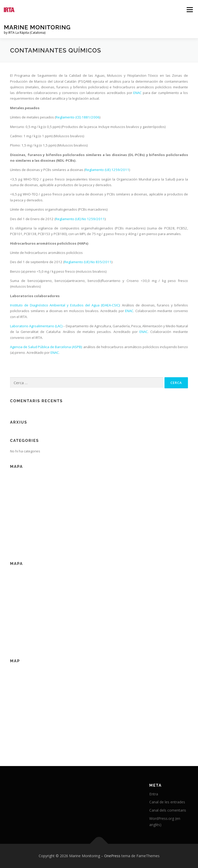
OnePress (112, 856)
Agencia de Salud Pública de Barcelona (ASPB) (46, 347)
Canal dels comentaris (168, 810)
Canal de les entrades (167, 802)
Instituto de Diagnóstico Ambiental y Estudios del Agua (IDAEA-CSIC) (65, 305)
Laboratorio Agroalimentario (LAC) (36, 326)
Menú (190, 10)
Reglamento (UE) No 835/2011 (88, 262)
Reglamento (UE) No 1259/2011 (80, 219)
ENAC (137, 93)
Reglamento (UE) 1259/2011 (107, 170)
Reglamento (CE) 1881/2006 (78, 117)
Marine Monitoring (37, 27)
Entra (154, 794)
